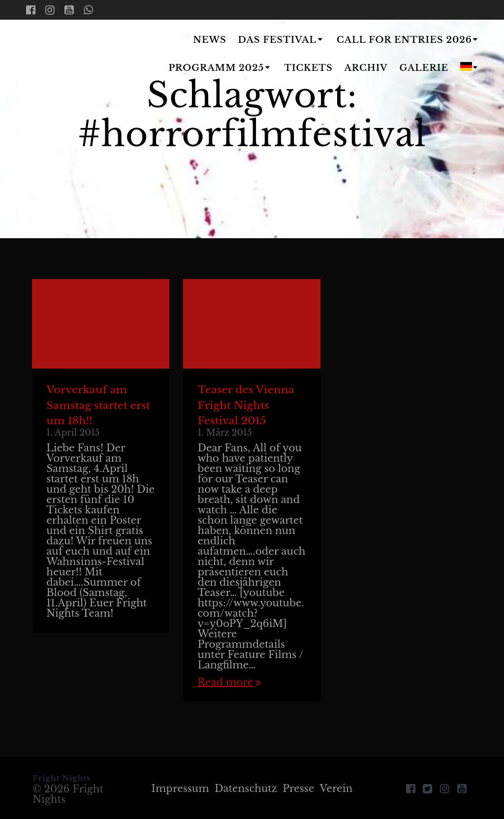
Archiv (366, 68)
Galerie (424, 68)
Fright (77, 55)
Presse (298, 788)
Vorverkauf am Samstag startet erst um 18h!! (98, 405)
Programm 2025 (216, 68)
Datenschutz (246, 788)
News (210, 40)
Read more (225, 682)
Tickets (308, 68)
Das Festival (277, 40)
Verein (336, 788)
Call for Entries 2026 (404, 40)
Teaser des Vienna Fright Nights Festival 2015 (246, 405)
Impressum (180, 788)
